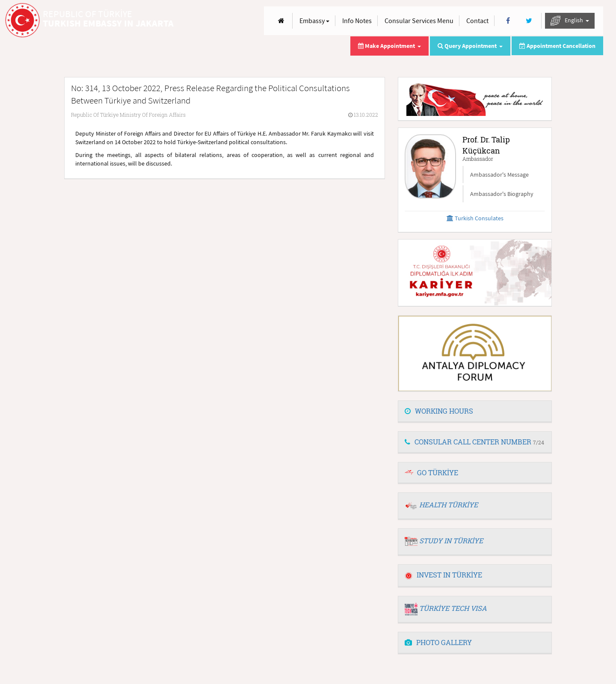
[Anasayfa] (281, 21)
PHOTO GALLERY (438, 642)
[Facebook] (508, 21)
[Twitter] (529, 21)
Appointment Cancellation (557, 46)
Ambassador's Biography (502, 194)
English (570, 21)
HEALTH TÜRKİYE (449, 505)
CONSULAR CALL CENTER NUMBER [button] (474, 442)
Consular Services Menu (419, 21)
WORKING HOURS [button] (439, 411)
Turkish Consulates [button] (475, 218)
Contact (477, 21)
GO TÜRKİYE (438, 472)
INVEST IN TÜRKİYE (443, 575)
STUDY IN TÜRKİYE (451, 540)
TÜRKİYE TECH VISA (453, 608)
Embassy (314, 21)
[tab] (475, 412)
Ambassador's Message (499, 175)
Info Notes (357, 21)
